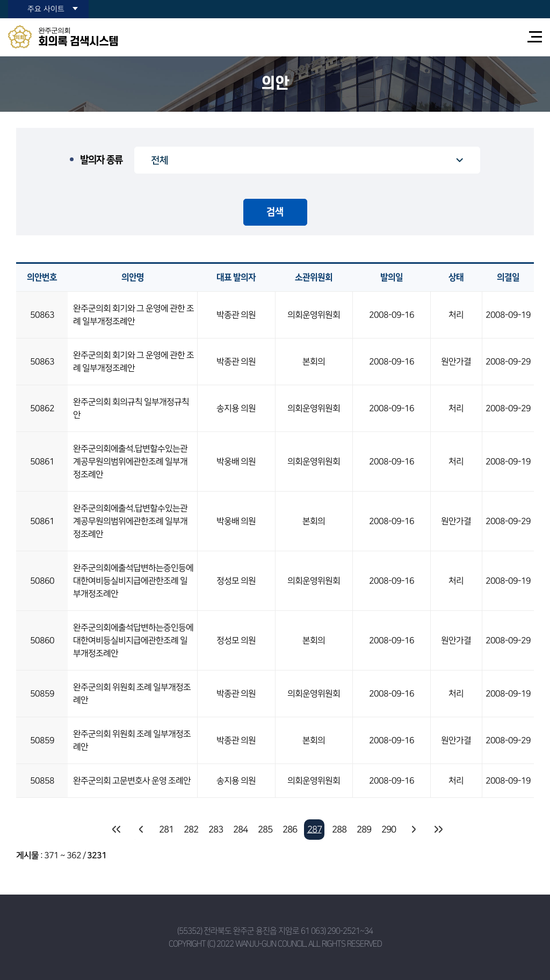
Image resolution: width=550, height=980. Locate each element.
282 (191, 830)
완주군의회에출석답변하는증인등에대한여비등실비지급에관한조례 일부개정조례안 (133, 581)
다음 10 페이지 (413, 830)
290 (389, 830)
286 (290, 830)
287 (314, 830)
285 (265, 830)
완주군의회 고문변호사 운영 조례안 (132, 781)
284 (240, 830)
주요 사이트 (46, 9)
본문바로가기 (0, 0)
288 (339, 830)
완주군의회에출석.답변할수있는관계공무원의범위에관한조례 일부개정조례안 (130, 462)
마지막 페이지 (438, 830)
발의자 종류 (101, 160)
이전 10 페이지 (141, 830)
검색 (275, 212)
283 (216, 830)
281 (166, 830)
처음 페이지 (117, 830)
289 (364, 830)
